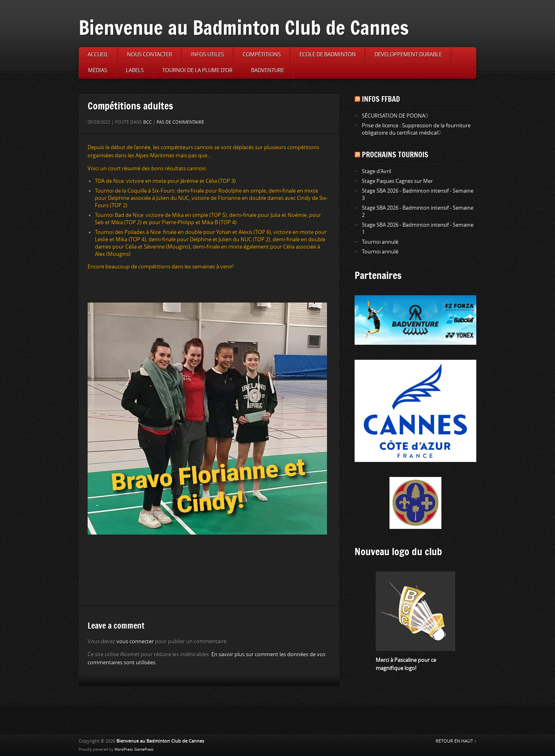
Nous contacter (150, 55)
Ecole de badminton (328, 55)
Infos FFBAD (381, 99)
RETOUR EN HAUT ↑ (456, 741)
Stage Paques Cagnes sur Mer (397, 181)
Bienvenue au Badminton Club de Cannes (244, 27)
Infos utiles (207, 55)
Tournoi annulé (380, 242)
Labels (135, 70)
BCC (147, 122)
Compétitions (262, 55)
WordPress (124, 750)
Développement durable (408, 55)
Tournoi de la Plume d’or (197, 70)
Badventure (268, 70)
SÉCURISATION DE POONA (394, 116)
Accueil (98, 55)
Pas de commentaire (180, 122)
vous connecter (135, 641)
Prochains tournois (395, 155)
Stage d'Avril (376, 171)
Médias (98, 70)
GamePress (144, 750)
